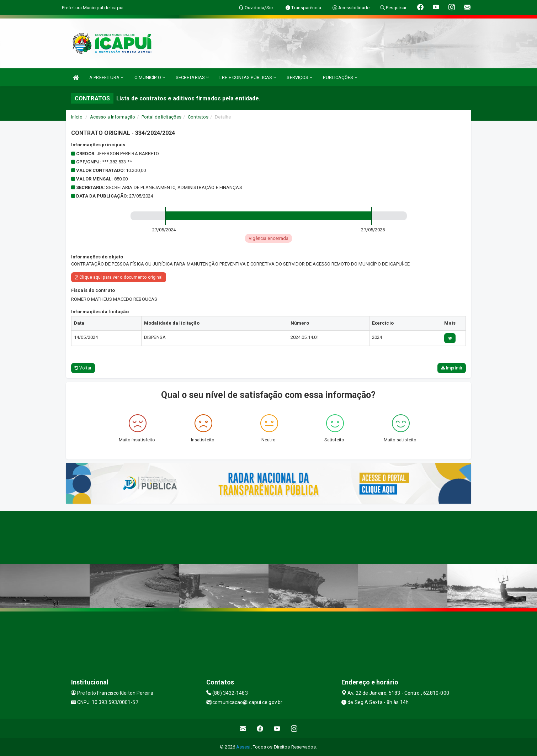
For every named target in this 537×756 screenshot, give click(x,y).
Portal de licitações (161, 117)
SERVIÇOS (299, 77)
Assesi (243, 747)
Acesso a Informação (113, 117)
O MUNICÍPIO (150, 77)
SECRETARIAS (192, 77)
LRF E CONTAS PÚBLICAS (248, 77)
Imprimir (452, 368)
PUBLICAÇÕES (340, 77)
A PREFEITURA (106, 77)
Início (77, 117)
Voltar (83, 368)
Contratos (198, 117)
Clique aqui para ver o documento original (119, 277)
